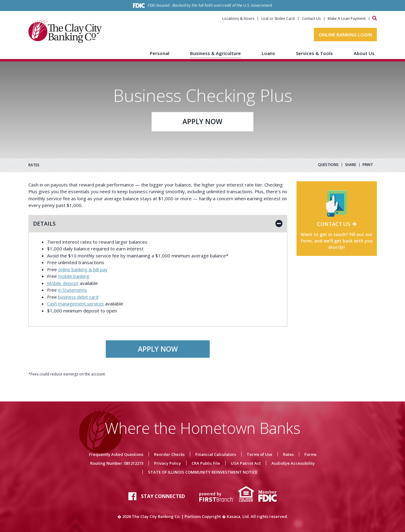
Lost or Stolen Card (278, 19)
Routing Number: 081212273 (117, 463)
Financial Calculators (216, 454)
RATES (34, 165)
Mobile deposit (63, 283)
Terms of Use (260, 454)
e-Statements (73, 290)
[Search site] (375, 18)
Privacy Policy (168, 463)
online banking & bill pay (83, 269)
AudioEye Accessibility (293, 463)
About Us (364, 53)
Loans (268, 53)
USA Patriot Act (246, 463)
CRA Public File (206, 463)
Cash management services (76, 304)
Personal (160, 53)
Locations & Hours (238, 19)
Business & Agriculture (215, 53)
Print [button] (368, 165)
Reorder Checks (169, 454)
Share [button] (351, 165)
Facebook (132, 496)
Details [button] (44, 224)
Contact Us (311, 19)
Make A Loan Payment (347, 19)
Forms (310, 454)
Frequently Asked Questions (116, 454)
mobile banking (74, 276)
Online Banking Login (345, 35)
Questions (328, 165)
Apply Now (202, 122)
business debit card (79, 297)
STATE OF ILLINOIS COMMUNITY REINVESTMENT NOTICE (203, 472)
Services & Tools (314, 53)
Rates (288, 454)
